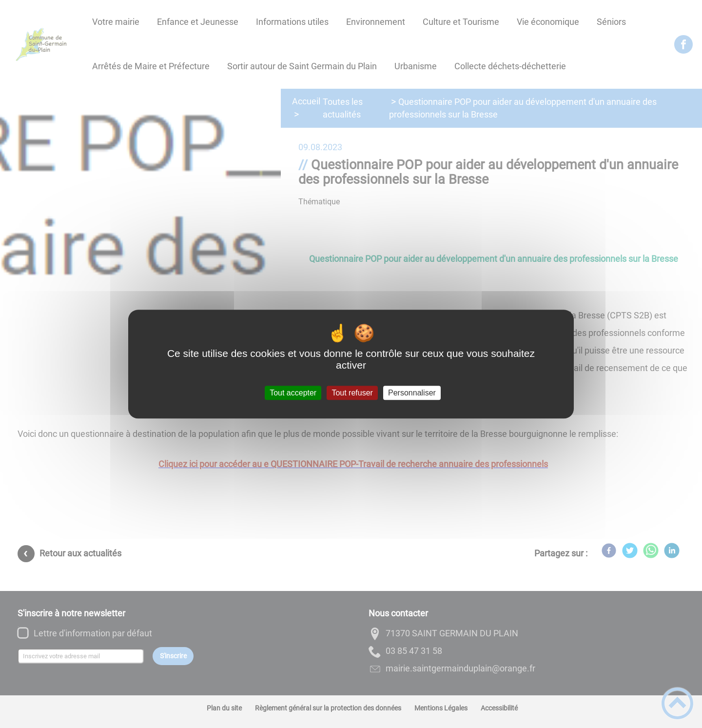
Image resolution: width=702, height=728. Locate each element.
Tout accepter (293, 393)
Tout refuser (352, 393)
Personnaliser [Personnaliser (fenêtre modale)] (412, 393)
